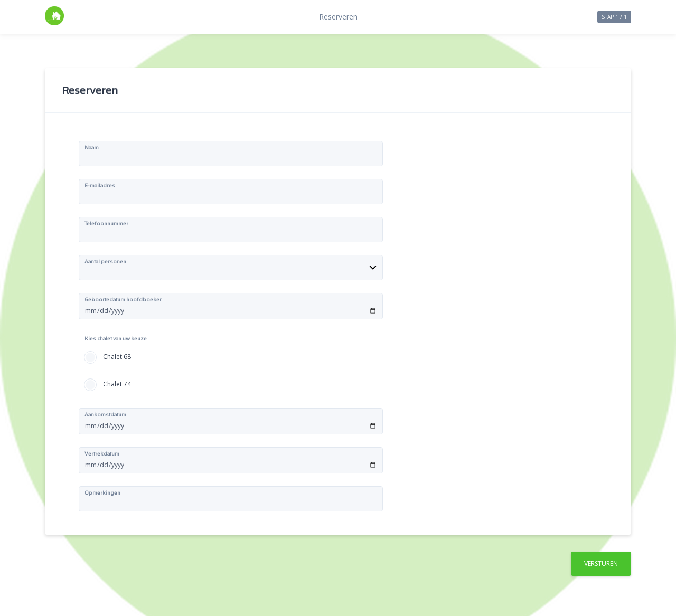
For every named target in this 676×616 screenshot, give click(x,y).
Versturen (601, 563)
